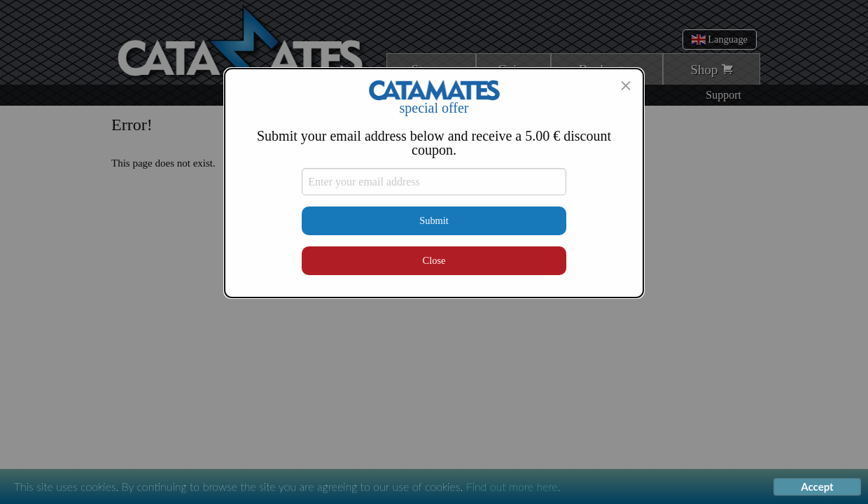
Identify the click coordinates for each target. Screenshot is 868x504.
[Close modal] (626, 85)
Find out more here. (513, 486)
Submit (434, 220)
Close (434, 260)
